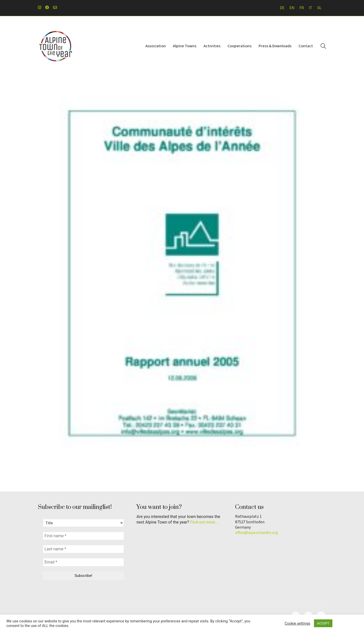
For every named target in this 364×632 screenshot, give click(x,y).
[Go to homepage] (56, 46)
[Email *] (83, 562)
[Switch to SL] (319, 8)
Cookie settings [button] (297, 623)
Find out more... (204, 522)
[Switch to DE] (282, 8)
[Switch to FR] (302, 8)
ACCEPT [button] (323, 623)
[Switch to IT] (311, 8)
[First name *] (83, 536)
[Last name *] (83, 549)
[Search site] (323, 47)
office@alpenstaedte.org (257, 533)
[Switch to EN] (292, 8)
